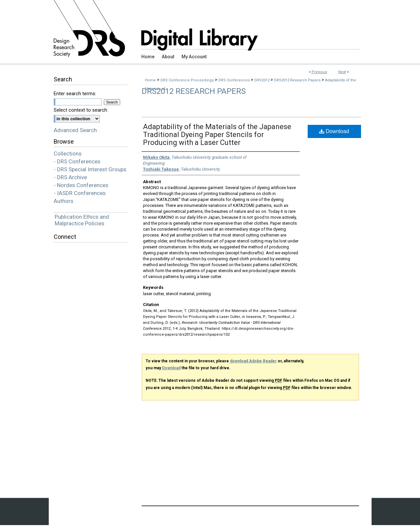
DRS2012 (262, 80)
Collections (68, 154)
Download (334, 131)
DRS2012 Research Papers (298, 80)
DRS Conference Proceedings (188, 80)
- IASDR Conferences (80, 193)
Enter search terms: (75, 94)
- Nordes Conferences (81, 185)
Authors (64, 201)
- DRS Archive (70, 177)
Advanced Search (75, 130)
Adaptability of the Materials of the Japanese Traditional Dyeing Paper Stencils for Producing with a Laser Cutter (217, 135)
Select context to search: (81, 110)
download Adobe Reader (253, 361)
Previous (319, 72)
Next (342, 72)
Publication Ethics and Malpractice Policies (82, 220)
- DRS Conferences (77, 161)
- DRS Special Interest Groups (90, 169)
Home (150, 80)
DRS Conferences (235, 80)
